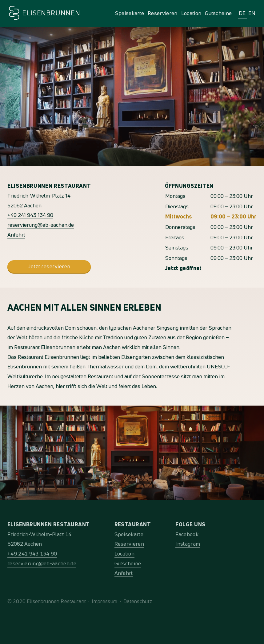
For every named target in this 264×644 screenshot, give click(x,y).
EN (252, 13)
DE (242, 13)
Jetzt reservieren (49, 266)
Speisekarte (130, 13)
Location (191, 13)
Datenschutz (138, 601)
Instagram (188, 544)
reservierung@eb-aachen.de (41, 225)
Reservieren (163, 13)
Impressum (104, 601)
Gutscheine (218, 13)
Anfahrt (16, 235)
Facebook (187, 534)
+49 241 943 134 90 (30, 215)
